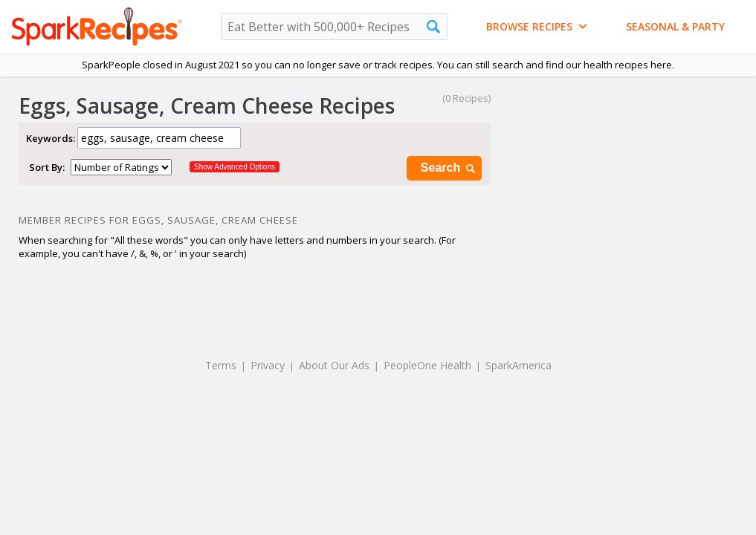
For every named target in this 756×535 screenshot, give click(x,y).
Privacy (268, 365)
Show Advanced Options (235, 167)
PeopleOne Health (427, 365)
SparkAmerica (518, 365)
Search (449, 168)
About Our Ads (334, 365)
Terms (221, 365)
